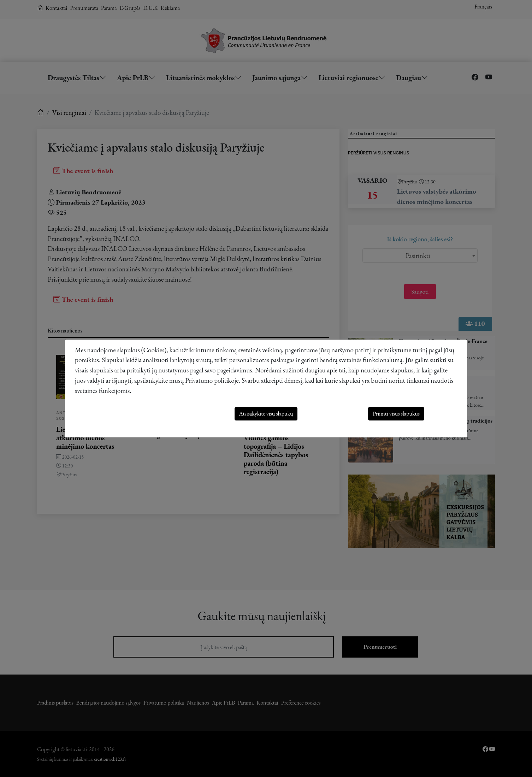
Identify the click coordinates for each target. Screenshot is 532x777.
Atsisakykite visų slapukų (266, 414)
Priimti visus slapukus (396, 414)
